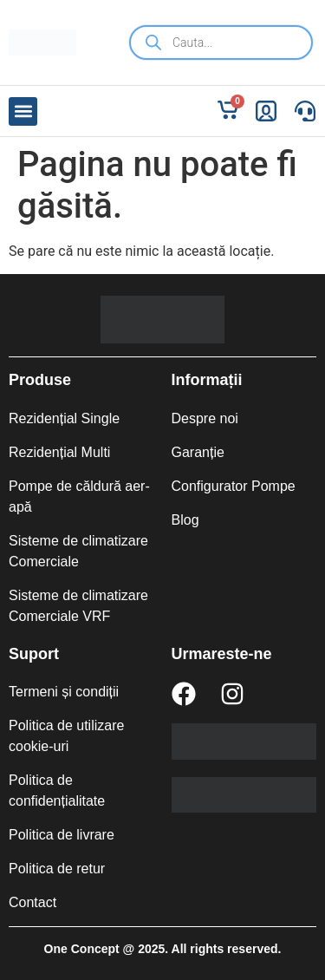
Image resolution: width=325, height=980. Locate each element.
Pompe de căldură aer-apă (79, 497)
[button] (23, 111)
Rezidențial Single (64, 418)
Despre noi (205, 418)
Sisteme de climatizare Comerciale (78, 551)
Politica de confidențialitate (57, 791)
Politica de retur (57, 869)
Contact (32, 902)
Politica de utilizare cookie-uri (66, 736)
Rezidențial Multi (59, 452)
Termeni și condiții (64, 692)
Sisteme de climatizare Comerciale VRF (78, 606)
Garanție (198, 452)
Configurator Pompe (234, 486)
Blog (185, 520)
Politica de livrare (62, 835)
